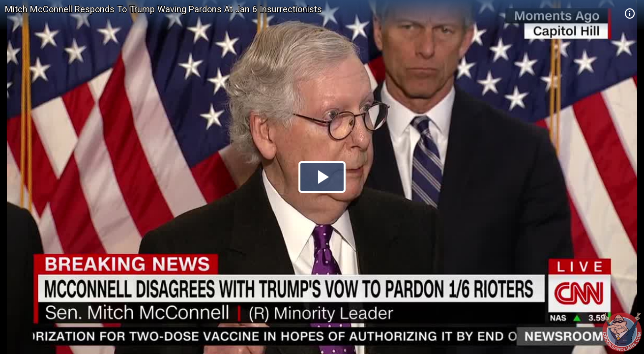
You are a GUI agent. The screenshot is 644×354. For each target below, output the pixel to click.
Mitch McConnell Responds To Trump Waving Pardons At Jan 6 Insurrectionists (163, 9)
